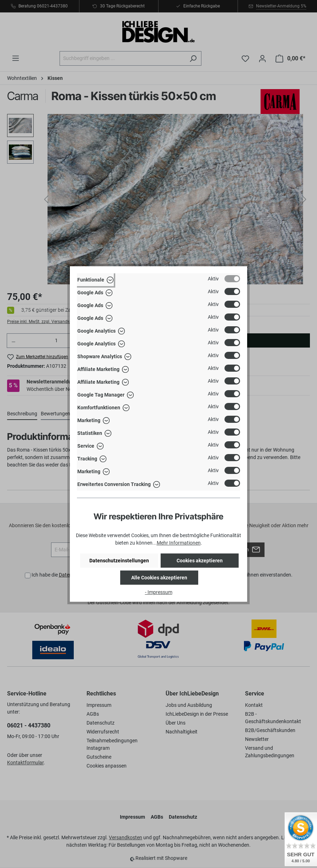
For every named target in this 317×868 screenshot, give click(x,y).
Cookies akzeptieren (200, 561)
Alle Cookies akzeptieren (159, 578)
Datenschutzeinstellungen (119, 561)
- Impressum (159, 592)
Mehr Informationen (179, 543)
